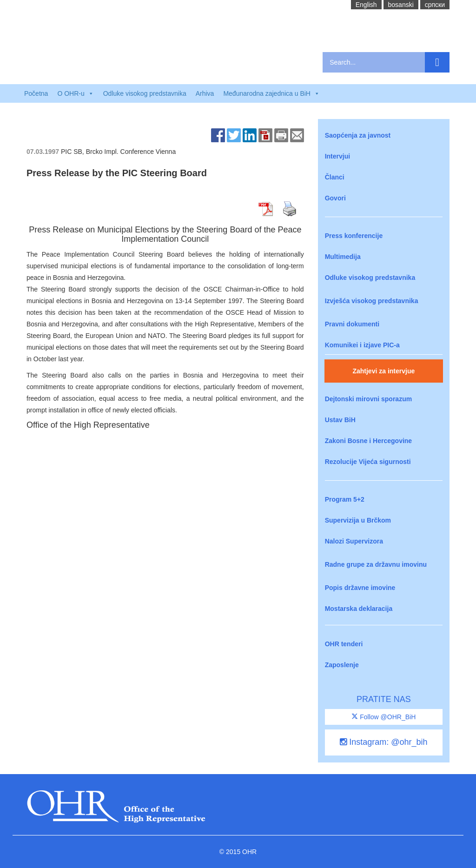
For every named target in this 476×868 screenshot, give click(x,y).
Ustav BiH (340, 420)
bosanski (401, 5)
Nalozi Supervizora (354, 541)
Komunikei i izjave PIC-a (362, 345)
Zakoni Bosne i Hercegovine (369, 441)
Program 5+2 (345, 499)
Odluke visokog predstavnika (145, 93)
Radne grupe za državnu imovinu (376, 564)
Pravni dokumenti (352, 324)
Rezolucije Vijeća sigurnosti (368, 462)
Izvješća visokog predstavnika (372, 301)
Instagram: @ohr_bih (383, 742)
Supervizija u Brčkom (358, 520)
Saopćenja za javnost (358, 135)
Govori (335, 198)
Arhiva (205, 93)
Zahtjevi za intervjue (383, 371)
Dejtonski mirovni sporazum (368, 399)
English (366, 5)
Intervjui (337, 156)
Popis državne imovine (360, 588)
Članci (335, 177)
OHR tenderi (344, 644)
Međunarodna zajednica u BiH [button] (271, 93)
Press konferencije (354, 236)
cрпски (435, 5)
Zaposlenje (342, 665)
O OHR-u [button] (75, 93)
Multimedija (343, 257)
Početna (36, 93)
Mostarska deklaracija (359, 609)
